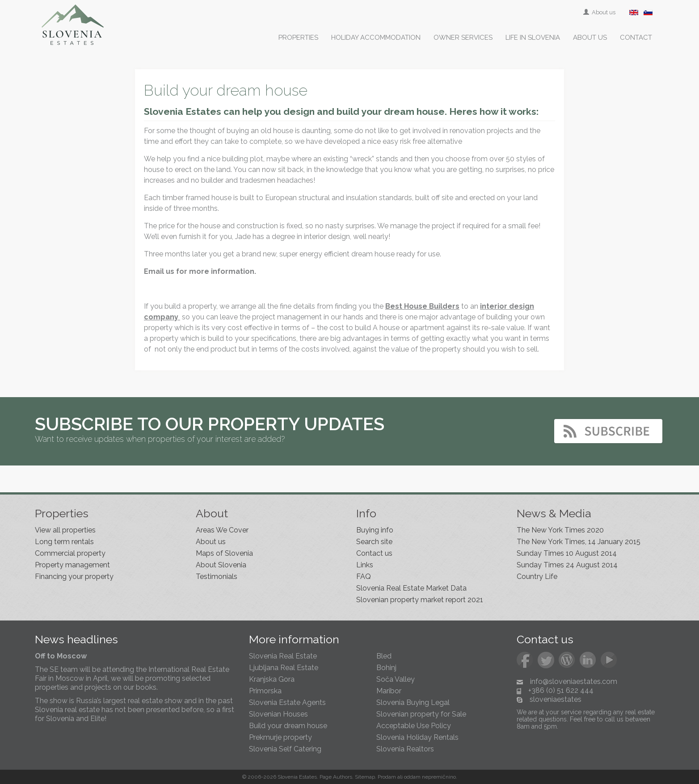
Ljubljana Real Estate (284, 668)
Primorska (265, 691)
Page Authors (336, 777)
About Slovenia (221, 565)
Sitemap (365, 777)
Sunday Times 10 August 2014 (567, 553)
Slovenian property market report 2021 (420, 600)
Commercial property (70, 553)
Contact (636, 38)
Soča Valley (396, 679)
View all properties (65, 530)
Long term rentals (64, 542)
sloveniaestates (556, 699)
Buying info (375, 530)
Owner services (463, 38)
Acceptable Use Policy (414, 726)
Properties (298, 38)
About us (600, 12)
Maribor (389, 691)
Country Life (537, 576)
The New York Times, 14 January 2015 (579, 542)
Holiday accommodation (376, 38)
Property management (72, 565)
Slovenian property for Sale (421, 714)
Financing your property (74, 576)
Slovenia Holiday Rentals (417, 737)
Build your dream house (288, 726)
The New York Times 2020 (560, 530)
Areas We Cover (222, 530)
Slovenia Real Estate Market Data (411, 588)
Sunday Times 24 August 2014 (567, 565)
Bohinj (386, 668)
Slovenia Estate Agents (287, 702)
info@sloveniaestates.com (574, 681)
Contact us (374, 553)
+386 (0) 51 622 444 (561, 690)
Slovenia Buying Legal (413, 702)
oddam (412, 777)
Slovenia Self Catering (285, 749)
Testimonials (217, 576)
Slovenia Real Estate (283, 656)
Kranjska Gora (272, 679)
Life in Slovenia (533, 38)
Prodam (387, 777)
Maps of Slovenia (224, 553)
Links (365, 565)
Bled (384, 656)
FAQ (364, 576)
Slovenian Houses (278, 714)
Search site (374, 542)
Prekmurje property (280, 737)
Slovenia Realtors (405, 749)
